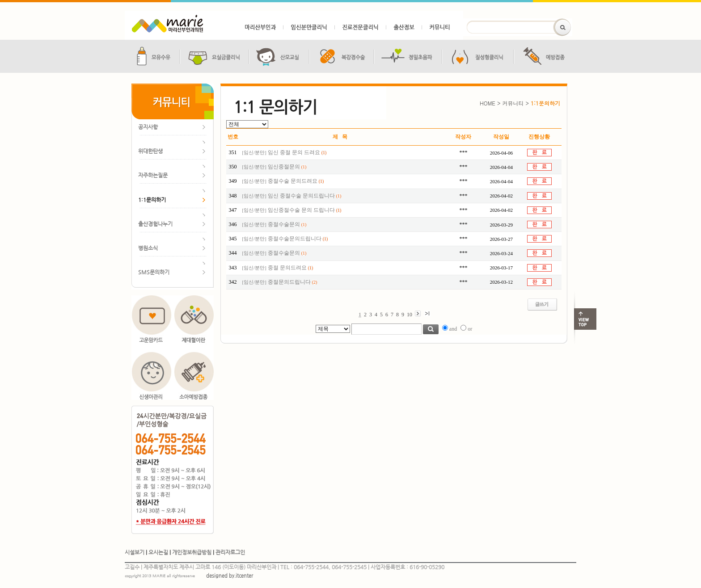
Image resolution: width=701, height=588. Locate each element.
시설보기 (135, 552)
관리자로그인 (230, 552)
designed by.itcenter (230, 576)
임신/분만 (254, 153)
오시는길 (158, 552)
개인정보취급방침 (192, 552)
